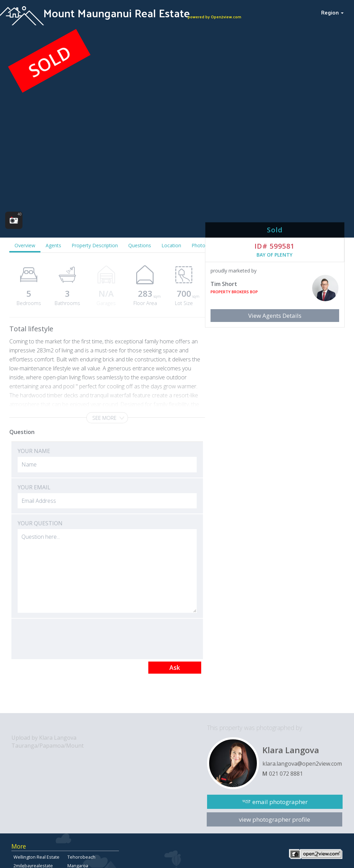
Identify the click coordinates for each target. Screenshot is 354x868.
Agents (53, 245)
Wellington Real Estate (36, 857)
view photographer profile (274, 819)
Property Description (95, 245)
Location (171, 245)
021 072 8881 (286, 774)
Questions (140, 245)
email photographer (280, 802)
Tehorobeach (81, 857)
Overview (25, 245)
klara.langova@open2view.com (302, 764)
